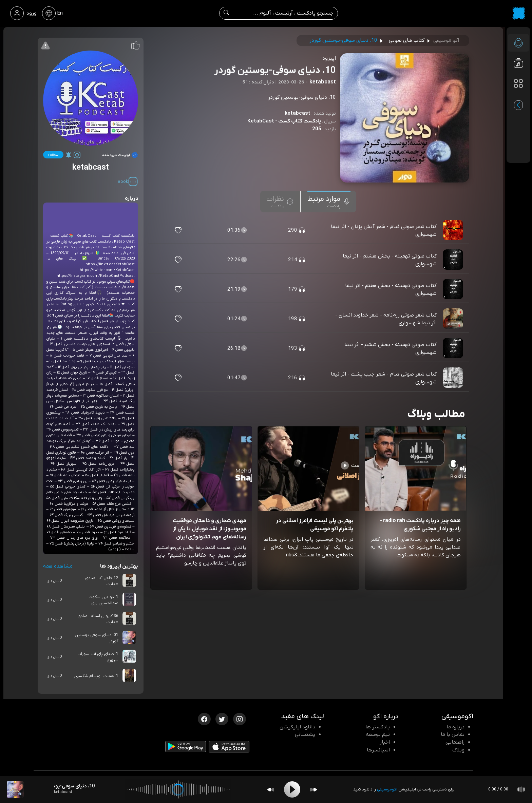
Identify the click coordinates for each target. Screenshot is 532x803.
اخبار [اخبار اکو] (385, 742)
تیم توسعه (378, 734)
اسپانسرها (378, 750)
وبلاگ (458, 750)
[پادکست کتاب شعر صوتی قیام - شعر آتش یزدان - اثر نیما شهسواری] (454, 230)
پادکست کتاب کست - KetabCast (284, 121)
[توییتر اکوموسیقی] (222, 719)
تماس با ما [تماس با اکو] (453, 734)
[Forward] (313, 790)
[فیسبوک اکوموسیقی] (204, 719)
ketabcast (298, 113)
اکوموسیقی (387, 789)
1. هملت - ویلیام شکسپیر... (94, 676)
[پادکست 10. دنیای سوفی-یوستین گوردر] (15, 789)
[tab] (329, 202)
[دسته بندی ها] (518, 83)
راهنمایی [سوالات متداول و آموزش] (455, 742)
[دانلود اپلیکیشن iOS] (229, 748)
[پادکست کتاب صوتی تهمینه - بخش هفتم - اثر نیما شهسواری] (454, 289)
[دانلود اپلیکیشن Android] (186, 748)
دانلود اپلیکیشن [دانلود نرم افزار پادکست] (297, 727)
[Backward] (271, 790)
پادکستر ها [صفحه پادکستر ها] (378, 727)
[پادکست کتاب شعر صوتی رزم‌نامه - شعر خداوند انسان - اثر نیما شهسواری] (454, 319)
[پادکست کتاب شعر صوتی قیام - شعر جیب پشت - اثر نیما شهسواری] (454, 378)
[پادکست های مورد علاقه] (518, 97)
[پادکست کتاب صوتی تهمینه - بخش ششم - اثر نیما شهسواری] (454, 348)
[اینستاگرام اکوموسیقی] (240, 719)
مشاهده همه (58, 566)
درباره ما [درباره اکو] (455, 727)
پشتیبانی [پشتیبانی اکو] (305, 734)
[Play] (292, 789)
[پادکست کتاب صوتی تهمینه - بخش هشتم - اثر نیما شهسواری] (454, 260)
